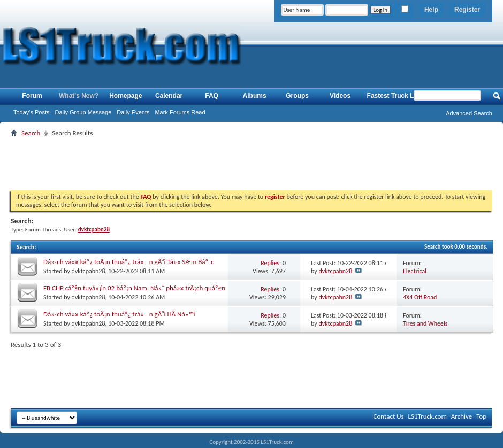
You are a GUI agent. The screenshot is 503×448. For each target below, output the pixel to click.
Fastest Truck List (394, 96)
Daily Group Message (83, 112)
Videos (340, 96)
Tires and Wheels (425, 323)
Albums (255, 96)
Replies (270, 263)
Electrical (415, 271)
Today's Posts (32, 112)
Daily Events (133, 112)
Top (481, 416)
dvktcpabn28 (89, 271)
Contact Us (388, 416)
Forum (32, 96)
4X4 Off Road (420, 297)
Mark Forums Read (180, 112)
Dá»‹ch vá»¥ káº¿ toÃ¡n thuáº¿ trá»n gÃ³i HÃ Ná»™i (119, 314)
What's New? (79, 96)
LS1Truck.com (428, 416)
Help (431, 10)
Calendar (169, 96)
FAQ (212, 96)
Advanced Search (469, 113)
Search (31, 133)
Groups (297, 96)
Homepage (125, 96)
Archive (462, 416)
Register (467, 10)
